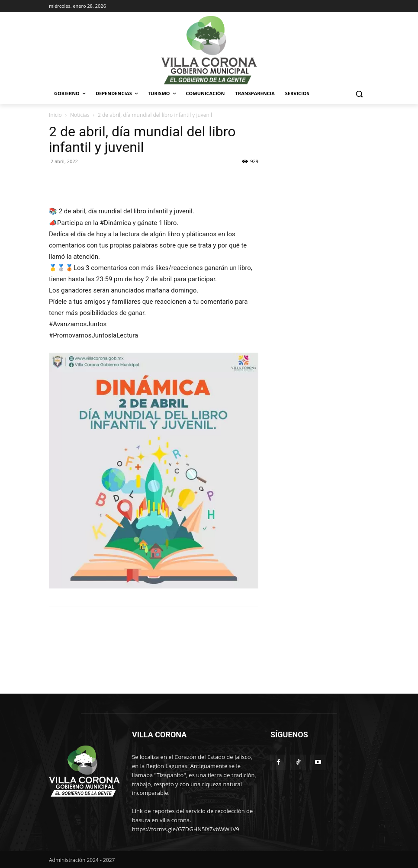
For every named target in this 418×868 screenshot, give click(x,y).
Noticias (80, 115)
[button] (359, 94)
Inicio (55, 115)
